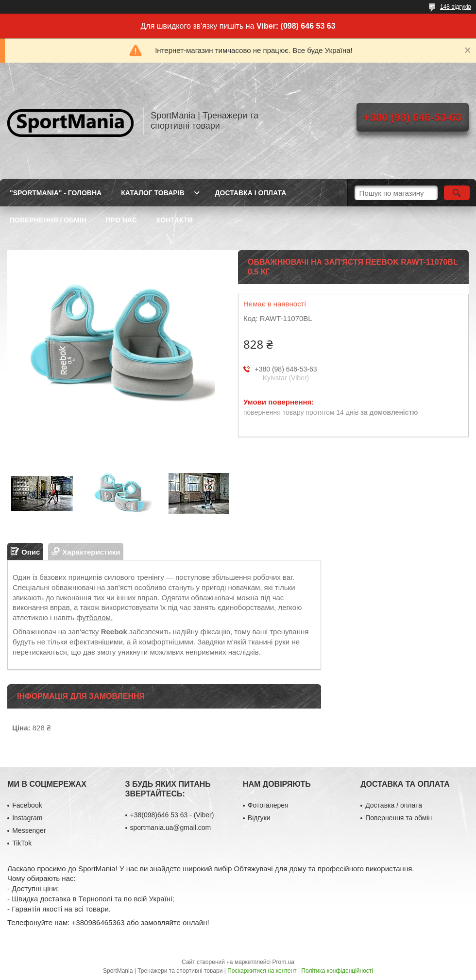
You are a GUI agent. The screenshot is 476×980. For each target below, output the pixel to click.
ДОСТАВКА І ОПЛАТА (251, 193)
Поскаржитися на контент (262, 971)
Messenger (29, 830)
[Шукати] (457, 193)
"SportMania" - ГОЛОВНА (56, 193)
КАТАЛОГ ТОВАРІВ (153, 193)
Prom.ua (283, 962)
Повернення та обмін (399, 818)
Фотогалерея (268, 805)
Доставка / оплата (394, 805)
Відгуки (259, 818)
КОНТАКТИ (175, 220)
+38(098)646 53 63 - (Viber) (172, 815)
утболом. (97, 617)
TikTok (22, 843)
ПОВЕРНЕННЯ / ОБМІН (48, 220)
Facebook (27, 805)
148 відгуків (456, 7)
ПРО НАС (121, 220)
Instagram (27, 818)
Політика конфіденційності (337, 971)
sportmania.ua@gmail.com (171, 828)
